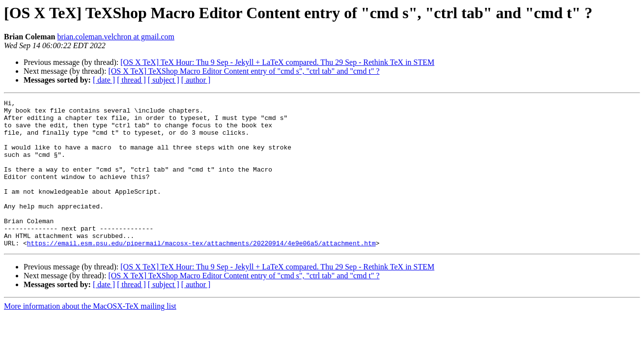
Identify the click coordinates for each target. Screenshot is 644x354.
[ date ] (104, 80)
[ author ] (196, 80)
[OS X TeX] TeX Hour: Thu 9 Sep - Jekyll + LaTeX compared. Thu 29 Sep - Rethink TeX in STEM (277, 62)
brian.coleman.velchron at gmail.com (116, 37)
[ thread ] (131, 80)
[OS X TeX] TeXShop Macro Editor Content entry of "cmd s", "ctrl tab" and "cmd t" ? (244, 71)
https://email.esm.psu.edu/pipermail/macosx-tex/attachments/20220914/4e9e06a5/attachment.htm (201, 272)
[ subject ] (164, 80)
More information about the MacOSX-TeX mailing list (90, 336)
